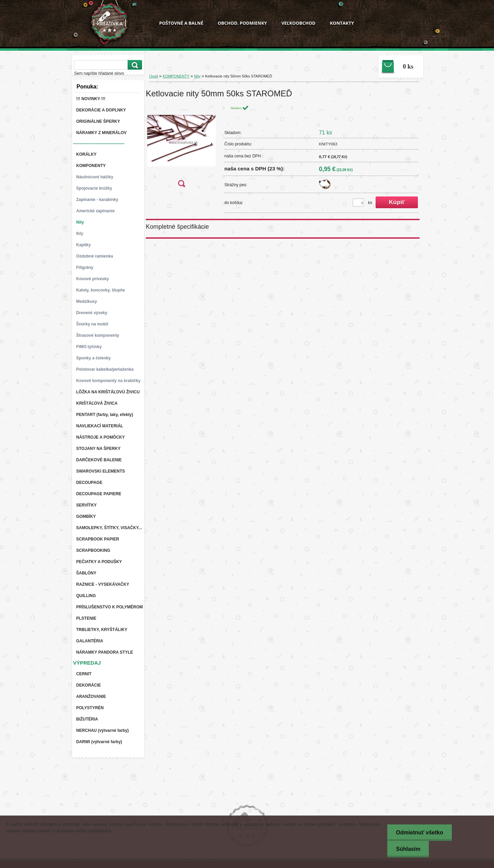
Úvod (154, 76)
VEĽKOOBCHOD (298, 23)
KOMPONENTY (176, 76)
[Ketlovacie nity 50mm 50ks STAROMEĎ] (181, 148)
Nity (197, 76)
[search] (134, 65)
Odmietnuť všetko (419, 833)
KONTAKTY (342, 23)
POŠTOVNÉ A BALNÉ (181, 23)
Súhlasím (408, 849)
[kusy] (358, 203)
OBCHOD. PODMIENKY (242, 23)
